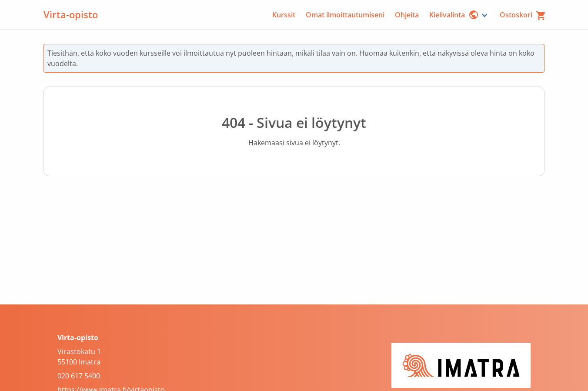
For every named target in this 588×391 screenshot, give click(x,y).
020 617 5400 (79, 376)
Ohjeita (407, 15)
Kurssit (284, 15)
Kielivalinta (454, 15)
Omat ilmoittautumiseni (345, 15)
